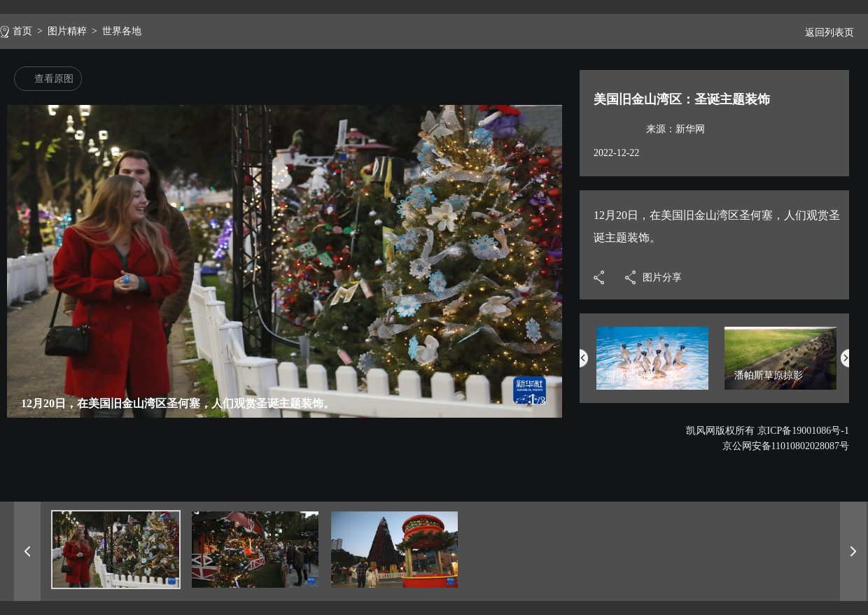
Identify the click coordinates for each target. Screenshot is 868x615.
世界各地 (122, 31)
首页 (22, 31)
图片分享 (662, 277)
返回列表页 (824, 33)
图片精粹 (67, 31)
